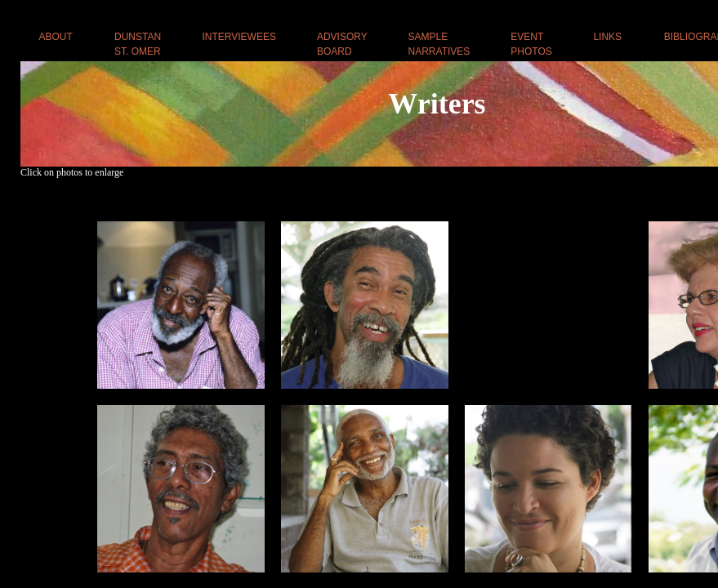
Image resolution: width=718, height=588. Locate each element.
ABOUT (56, 37)
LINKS (607, 37)
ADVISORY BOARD (342, 44)
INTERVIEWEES (239, 37)
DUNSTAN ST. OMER (138, 44)
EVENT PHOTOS (531, 44)
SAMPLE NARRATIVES (439, 44)
